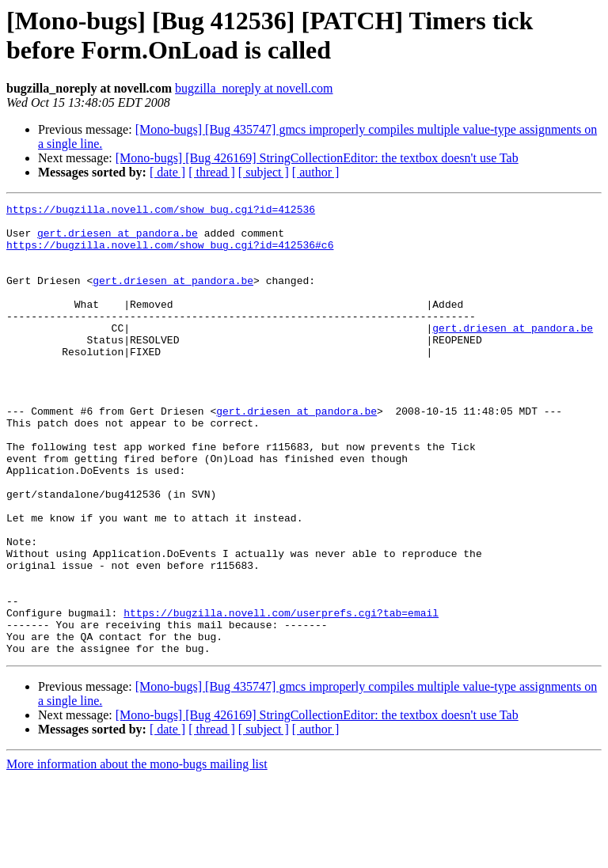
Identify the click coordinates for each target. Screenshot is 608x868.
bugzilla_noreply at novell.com (254, 88)
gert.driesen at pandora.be (118, 240)
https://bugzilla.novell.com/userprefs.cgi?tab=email (281, 696)
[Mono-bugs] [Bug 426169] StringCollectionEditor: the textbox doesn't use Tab (317, 158)
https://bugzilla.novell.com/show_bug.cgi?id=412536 (161, 211)
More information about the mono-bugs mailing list (137, 854)
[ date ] (167, 172)
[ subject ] (264, 172)
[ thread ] (212, 172)
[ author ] (316, 172)
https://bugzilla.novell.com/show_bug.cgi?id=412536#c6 (170, 254)
